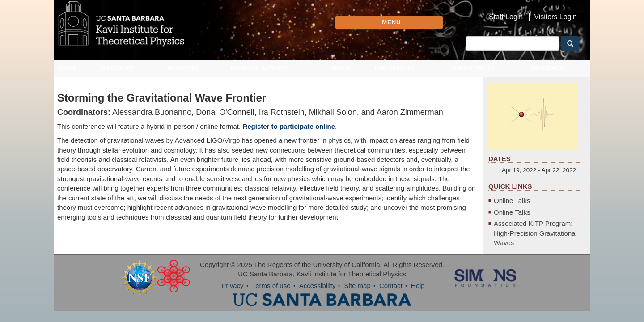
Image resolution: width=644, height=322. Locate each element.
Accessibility (318, 290)
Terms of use (271, 290)
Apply (340, 75)
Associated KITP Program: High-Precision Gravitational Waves (542, 238)
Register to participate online (289, 133)
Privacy (232, 290)
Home (68, 75)
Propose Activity (259, 75)
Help (418, 290)
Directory (118, 75)
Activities (183, 75)
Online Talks (473, 75)
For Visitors (395, 75)
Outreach (547, 75)
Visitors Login (555, 17)
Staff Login (506, 17)
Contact (391, 290)
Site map (358, 290)
